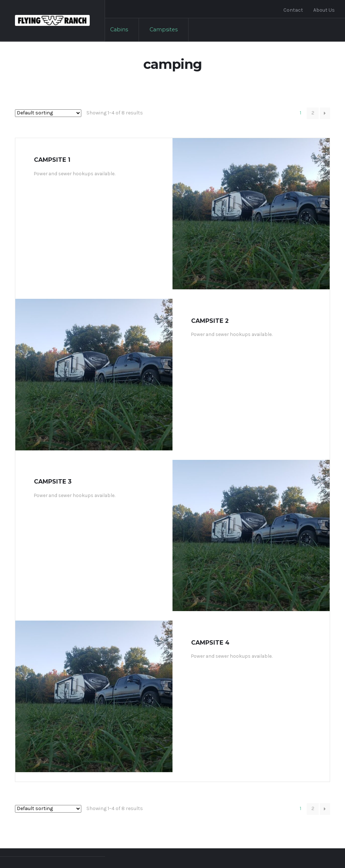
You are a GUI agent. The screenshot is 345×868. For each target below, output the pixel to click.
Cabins (119, 30)
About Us (324, 10)
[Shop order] (48, 113)
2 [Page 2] (313, 113)
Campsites (164, 30)
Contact (293, 10)
